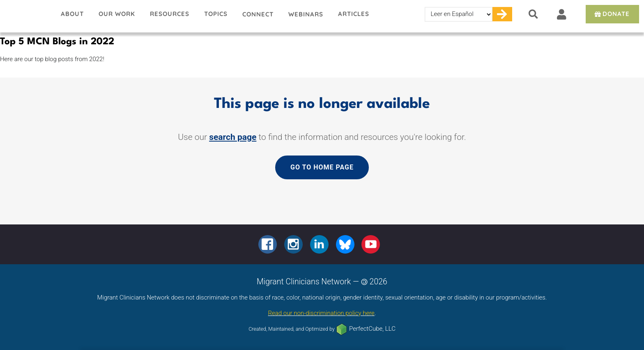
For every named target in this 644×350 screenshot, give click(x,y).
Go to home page (322, 167)
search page (233, 137)
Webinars (306, 14)
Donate (611, 14)
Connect (258, 14)
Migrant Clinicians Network (27, 16)
